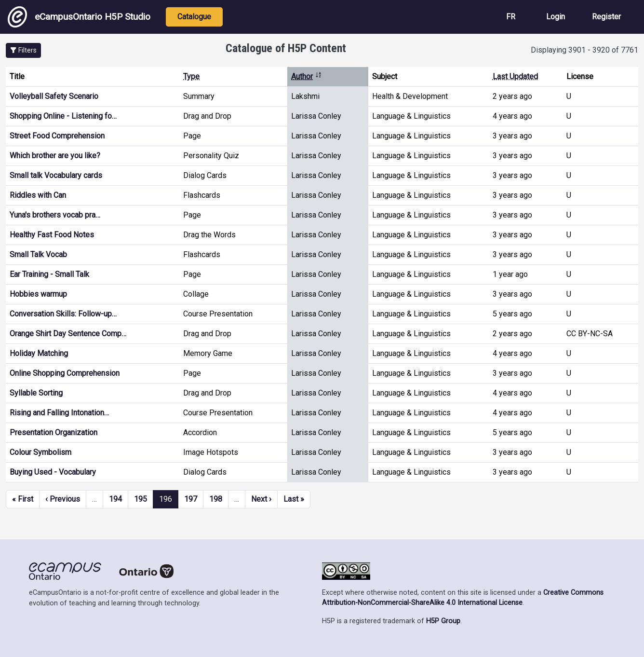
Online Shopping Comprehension (65, 373)
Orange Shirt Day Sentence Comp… (68, 334)
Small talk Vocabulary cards (56, 175)
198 (216, 499)
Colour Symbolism (40, 452)
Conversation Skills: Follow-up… (63, 314)
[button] (23, 50)
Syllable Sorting (36, 393)
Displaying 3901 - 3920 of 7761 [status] (584, 50)
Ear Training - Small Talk (49, 274)
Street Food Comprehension (57, 136)
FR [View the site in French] (511, 17)
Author (307, 76)
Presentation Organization (54, 432)
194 (115, 499)
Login (556, 17)
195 (141, 499)
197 (191, 499)
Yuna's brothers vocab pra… (55, 215)
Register (606, 17)
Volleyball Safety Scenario (54, 96)
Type (191, 76)
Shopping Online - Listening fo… (63, 116)
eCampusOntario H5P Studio (79, 17)
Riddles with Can (38, 195)
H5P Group (443, 621)
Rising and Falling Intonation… (59, 413)
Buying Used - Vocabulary (53, 472)
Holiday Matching (39, 353)
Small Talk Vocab (38, 254)
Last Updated (515, 76)
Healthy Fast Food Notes (52, 235)
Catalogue (194, 17)
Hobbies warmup (38, 294)
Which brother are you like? (55, 156)
